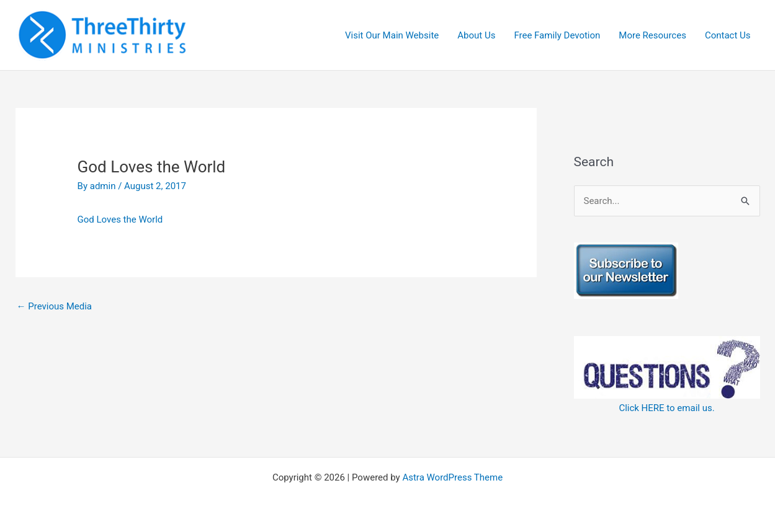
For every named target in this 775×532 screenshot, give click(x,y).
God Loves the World (120, 219)
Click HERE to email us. (666, 408)
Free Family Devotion (557, 35)
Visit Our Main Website (392, 35)
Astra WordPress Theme (452, 477)
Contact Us (728, 35)
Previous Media (55, 306)
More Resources (652, 35)
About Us (476, 35)
